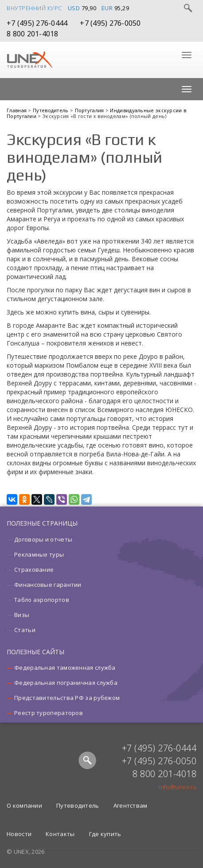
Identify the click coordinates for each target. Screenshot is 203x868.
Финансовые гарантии (48, 585)
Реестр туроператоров (49, 713)
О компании (24, 805)
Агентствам (131, 805)
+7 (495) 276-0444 (37, 23)
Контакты (60, 834)
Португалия (90, 110)
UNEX (29, 60)
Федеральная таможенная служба (65, 668)
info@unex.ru (178, 787)
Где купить (105, 834)
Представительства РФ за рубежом (67, 698)
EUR (107, 8)
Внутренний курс (34, 8)
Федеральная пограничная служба (66, 683)
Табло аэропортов (42, 600)
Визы (22, 615)
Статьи (25, 630)
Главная (17, 110)
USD (74, 8)
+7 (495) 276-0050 (110, 23)
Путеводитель (51, 110)
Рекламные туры (39, 554)
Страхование (34, 570)
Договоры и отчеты (43, 539)
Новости (19, 834)
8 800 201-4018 (33, 34)
